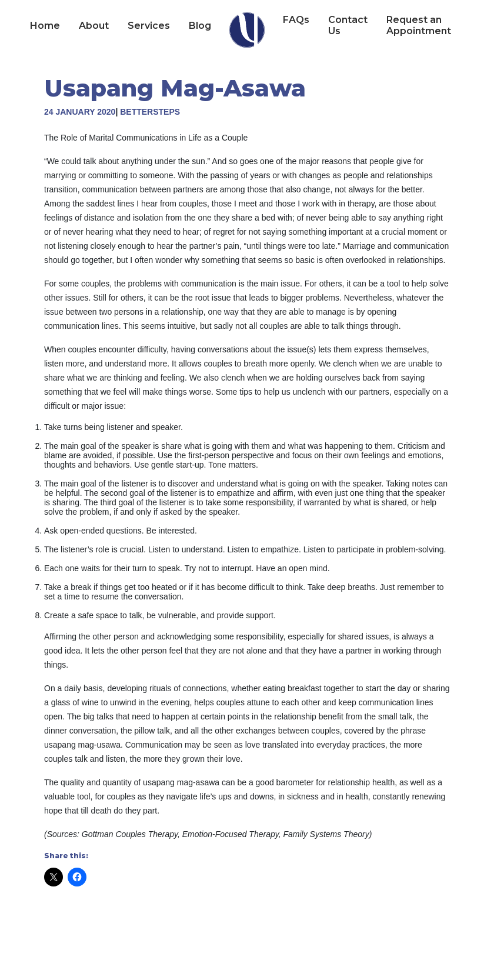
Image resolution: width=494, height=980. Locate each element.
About (94, 26)
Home (45, 26)
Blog (200, 26)
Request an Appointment (419, 25)
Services (149, 26)
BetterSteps (150, 112)
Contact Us (348, 25)
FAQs (296, 20)
